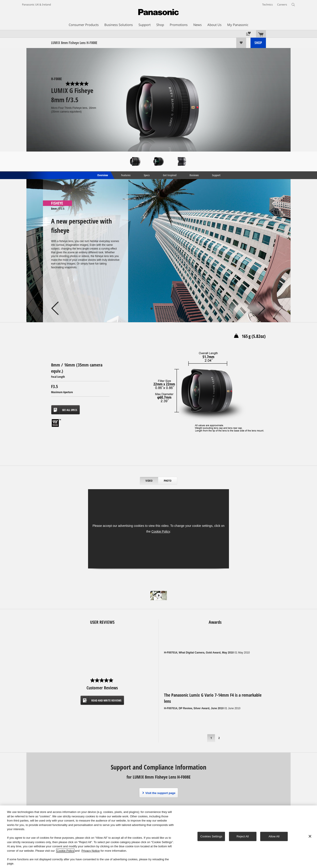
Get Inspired (170, 175)
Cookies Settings (211, 836)
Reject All (243, 836)
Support (216, 175)
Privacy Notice (91, 851)
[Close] (310, 836)
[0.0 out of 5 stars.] (78, 84)
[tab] (149, 481)
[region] (158, 837)
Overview (102, 175)
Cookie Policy (161, 531)
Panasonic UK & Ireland (36, 5)
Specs (147, 175)
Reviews (194, 175)
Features (126, 175)
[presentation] (149, 481)
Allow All (274, 836)
